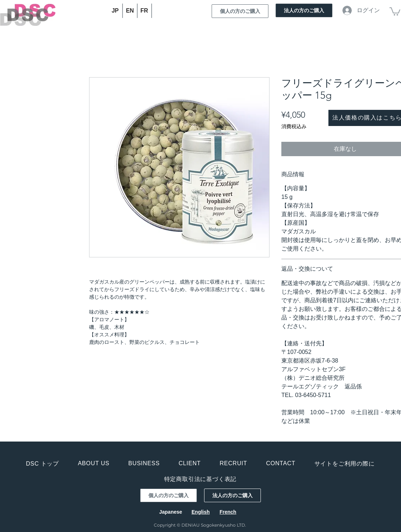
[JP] (116, 11)
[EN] (130, 11)
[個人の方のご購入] (240, 11)
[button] (395, 11)
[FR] (145, 11)
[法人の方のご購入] (304, 10)
